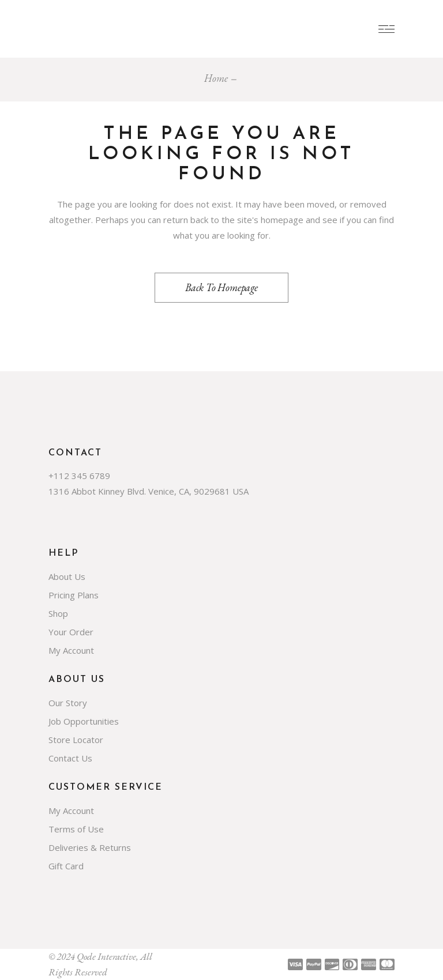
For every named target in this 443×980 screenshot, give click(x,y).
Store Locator (76, 740)
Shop (58, 613)
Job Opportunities (84, 721)
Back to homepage (221, 287)
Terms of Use (76, 829)
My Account (71, 650)
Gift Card (66, 866)
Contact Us (70, 758)
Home (216, 78)
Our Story (68, 703)
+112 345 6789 (79, 476)
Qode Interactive (106, 956)
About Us (67, 576)
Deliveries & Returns (90, 847)
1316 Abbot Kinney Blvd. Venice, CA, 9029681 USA (149, 491)
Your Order (71, 632)
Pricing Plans (74, 595)
